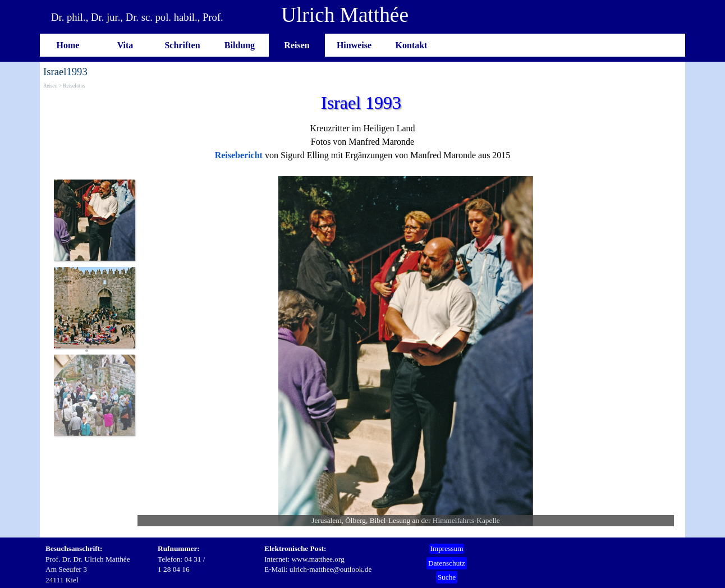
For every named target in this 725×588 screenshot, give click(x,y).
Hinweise (354, 45)
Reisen (297, 45)
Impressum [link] (446, 548)
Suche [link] (447, 577)
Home (68, 45)
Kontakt (412, 45)
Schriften (182, 45)
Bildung (240, 45)
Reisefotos (74, 86)
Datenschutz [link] (447, 563)
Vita (125, 45)
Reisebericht (239, 155)
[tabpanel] (362, 142)
